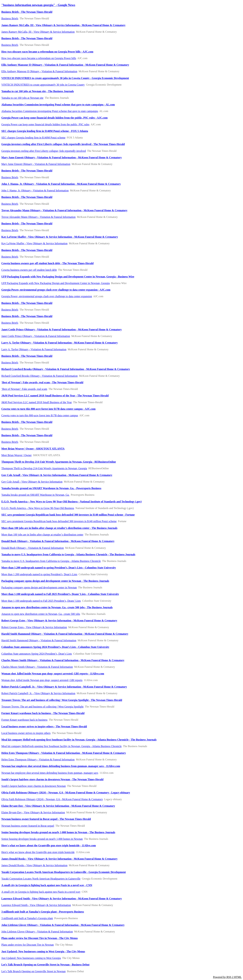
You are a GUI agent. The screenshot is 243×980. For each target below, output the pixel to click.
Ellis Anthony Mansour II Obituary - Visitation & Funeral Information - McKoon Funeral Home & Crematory (65, 65)
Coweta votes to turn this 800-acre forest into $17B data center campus (40, 415)
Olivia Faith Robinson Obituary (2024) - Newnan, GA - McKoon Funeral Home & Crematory (52, 799)
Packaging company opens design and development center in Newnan (39, 587)
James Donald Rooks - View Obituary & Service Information (34, 865)
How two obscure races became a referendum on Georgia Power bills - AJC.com (47, 52)
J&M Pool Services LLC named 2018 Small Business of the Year (37, 402)
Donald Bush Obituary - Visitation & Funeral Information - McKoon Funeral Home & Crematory (58, 541)
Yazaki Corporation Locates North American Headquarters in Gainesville (41, 879)
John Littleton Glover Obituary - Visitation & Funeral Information (37, 932)
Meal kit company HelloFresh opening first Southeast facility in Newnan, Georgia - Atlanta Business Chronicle (62, 746)
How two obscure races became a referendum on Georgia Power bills (39, 58)
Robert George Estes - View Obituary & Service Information (34, 627)
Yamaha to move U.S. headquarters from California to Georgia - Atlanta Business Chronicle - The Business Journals (68, 554)
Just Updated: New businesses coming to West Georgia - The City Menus (43, 951)
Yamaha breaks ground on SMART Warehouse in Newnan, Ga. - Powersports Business (51, 488)
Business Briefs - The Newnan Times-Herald (27, 12)
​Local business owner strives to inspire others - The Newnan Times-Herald (44, 726)
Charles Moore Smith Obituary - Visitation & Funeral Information (37, 667)
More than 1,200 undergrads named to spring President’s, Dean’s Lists (39, 574)
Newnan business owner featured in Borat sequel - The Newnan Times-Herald (46, 819)
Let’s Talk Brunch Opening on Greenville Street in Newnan (33, 971)
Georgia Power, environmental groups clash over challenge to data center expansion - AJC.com (56, 290)
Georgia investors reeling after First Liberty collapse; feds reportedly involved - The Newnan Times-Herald (63, 144)
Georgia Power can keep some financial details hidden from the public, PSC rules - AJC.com (55, 118)
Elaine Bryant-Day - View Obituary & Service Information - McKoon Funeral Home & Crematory (58, 806)
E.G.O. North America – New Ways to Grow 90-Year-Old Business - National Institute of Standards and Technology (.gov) (71, 502)
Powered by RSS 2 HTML (227, 977)
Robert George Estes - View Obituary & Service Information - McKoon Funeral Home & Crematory (59, 621)
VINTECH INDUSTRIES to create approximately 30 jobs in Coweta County (43, 85)
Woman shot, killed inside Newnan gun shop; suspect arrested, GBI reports (42, 680)
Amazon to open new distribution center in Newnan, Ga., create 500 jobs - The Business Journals (57, 607)
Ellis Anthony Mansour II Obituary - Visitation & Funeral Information (39, 71)
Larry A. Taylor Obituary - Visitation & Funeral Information (34, 349)
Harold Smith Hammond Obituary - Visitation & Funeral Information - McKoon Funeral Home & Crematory (65, 634)
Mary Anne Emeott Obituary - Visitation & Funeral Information (36, 164)
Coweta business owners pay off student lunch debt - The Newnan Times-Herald (47, 263)
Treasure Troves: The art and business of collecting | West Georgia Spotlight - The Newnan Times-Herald (62, 700)
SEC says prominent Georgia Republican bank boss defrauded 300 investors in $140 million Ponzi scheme (59, 521)
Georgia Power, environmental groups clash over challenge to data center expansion (47, 296)
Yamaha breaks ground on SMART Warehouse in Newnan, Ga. (35, 495)
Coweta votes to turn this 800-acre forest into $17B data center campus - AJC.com (48, 409)
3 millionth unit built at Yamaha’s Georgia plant (27, 918)
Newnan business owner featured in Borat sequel (28, 826)
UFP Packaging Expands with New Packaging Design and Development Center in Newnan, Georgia (56, 283)
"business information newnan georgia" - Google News (38, 5)
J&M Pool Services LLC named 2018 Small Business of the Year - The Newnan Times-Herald (55, 396)
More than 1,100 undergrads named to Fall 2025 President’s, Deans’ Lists (41, 601)
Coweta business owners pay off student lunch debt (29, 270)
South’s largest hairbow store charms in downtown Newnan (33, 786)
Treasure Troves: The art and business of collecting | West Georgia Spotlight (42, 707)
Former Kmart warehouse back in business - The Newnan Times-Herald (43, 713)
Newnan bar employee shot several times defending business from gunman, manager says (50, 773)
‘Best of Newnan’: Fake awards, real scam (24, 389)
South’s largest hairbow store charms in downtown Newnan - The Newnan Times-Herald (52, 779)
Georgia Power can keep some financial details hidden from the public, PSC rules (45, 124)
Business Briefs (10, 18)
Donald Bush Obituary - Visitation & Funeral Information (33, 548)
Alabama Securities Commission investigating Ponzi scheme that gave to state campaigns (50, 111)
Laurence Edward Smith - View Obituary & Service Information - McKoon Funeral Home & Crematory (62, 899)
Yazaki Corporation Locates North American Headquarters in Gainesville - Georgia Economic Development (64, 872)
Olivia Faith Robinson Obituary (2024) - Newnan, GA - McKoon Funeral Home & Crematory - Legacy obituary (66, 793)
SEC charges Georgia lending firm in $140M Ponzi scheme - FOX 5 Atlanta (45, 131)
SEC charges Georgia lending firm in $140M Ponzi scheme (33, 138)
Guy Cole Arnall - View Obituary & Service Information (32, 482)
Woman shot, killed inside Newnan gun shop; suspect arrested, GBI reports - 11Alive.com (53, 674)
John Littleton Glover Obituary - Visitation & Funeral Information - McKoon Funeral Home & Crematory (63, 925)
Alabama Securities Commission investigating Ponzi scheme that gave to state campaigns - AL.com (58, 105)
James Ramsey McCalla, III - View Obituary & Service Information (38, 32)
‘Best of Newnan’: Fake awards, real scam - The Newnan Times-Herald (42, 382)
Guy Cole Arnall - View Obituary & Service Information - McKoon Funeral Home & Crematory (57, 475)
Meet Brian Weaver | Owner (16, 455)
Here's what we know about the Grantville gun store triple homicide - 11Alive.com (49, 845)
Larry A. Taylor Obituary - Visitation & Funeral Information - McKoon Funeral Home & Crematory (60, 343)
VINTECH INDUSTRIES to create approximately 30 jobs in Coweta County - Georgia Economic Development (65, 78)
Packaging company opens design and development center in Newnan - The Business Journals (55, 581)
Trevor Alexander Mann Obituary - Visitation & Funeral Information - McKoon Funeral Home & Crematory (64, 210)
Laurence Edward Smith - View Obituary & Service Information (36, 905)
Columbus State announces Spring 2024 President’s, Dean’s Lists (37, 654)
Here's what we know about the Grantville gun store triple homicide (38, 852)
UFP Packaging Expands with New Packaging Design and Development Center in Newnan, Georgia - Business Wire (68, 277)
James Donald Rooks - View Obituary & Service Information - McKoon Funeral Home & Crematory (59, 859)
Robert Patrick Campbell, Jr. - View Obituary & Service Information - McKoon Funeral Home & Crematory (64, 687)
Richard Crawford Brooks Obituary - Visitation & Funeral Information (39, 376)
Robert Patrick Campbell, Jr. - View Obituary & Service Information (38, 693)
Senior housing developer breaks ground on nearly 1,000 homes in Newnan (42, 839)
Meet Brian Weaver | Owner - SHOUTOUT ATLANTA (33, 449)
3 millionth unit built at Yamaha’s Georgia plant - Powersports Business (43, 912)
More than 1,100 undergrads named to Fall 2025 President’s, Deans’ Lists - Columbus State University (60, 594)
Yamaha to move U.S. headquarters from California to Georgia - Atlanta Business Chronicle (51, 561)
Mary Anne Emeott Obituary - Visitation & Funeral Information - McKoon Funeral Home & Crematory (62, 157)
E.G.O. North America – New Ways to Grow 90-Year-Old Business (38, 508)
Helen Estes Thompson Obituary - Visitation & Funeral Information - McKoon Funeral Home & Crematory (64, 753)
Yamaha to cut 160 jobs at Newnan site (22, 98)
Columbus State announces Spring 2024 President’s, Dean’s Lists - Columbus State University (55, 647)
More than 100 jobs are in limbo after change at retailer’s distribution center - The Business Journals (59, 528)
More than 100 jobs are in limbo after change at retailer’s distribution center (42, 535)
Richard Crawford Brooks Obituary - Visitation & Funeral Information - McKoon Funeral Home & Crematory (66, 369)
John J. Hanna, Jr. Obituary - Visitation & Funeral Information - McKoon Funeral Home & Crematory (61, 184)
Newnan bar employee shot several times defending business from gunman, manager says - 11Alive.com (61, 766)
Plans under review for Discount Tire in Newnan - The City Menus (40, 938)
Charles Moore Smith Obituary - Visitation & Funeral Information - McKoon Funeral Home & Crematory (63, 660)
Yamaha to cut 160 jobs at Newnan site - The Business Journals (38, 91)
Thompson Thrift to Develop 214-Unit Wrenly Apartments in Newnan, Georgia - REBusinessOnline (59, 462)
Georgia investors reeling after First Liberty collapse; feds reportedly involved (44, 151)
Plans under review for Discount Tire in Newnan (28, 945)
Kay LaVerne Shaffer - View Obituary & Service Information (34, 243)
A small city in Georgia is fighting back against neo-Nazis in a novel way (41, 892)
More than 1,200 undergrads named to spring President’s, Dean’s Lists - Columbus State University (59, 568)
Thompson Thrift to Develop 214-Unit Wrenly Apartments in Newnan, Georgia (44, 468)
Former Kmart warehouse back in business (24, 720)
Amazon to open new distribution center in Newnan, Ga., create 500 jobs (41, 614)
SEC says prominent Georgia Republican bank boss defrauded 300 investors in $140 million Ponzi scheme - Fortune (68, 515)
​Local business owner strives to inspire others (26, 733)
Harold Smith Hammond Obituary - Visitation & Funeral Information (39, 640)
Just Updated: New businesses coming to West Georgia (31, 958)
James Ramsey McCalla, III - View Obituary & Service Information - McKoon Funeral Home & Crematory (63, 25)
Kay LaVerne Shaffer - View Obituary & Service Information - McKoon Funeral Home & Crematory (60, 237)
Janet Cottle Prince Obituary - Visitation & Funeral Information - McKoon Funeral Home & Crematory (62, 330)
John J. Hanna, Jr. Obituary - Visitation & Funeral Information (35, 190)
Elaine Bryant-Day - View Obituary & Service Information (33, 812)
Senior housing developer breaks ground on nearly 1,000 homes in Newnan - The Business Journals (58, 832)
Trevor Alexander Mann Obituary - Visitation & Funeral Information (38, 217)
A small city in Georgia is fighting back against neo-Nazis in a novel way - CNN (47, 885)
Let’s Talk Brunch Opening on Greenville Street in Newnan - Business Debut (45, 965)
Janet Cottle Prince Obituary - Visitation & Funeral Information (36, 336)
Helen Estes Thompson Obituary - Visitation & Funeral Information (38, 760)
